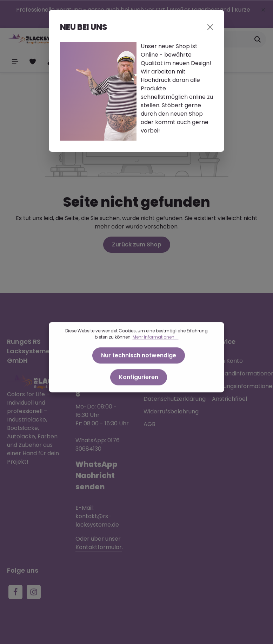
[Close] (210, 27)
